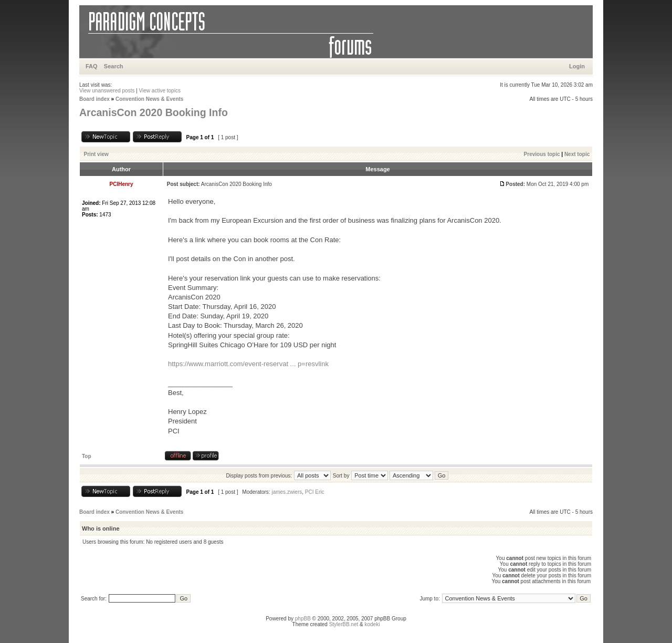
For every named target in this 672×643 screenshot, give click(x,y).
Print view (96, 154)
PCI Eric (315, 492)
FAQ (92, 66)
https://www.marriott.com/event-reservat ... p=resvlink (248, 364)
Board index (94, 99)
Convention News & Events (149, 99)
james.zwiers (287, 492)
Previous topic (542, 154)
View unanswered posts (107, 91)
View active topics (160, 91)
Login (577, 66)
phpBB (303, 619)
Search (114, 66)
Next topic (577, 154)
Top (87, 456)
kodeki (372, 624)
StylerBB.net (344, 624)
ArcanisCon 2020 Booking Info (154, 112)
